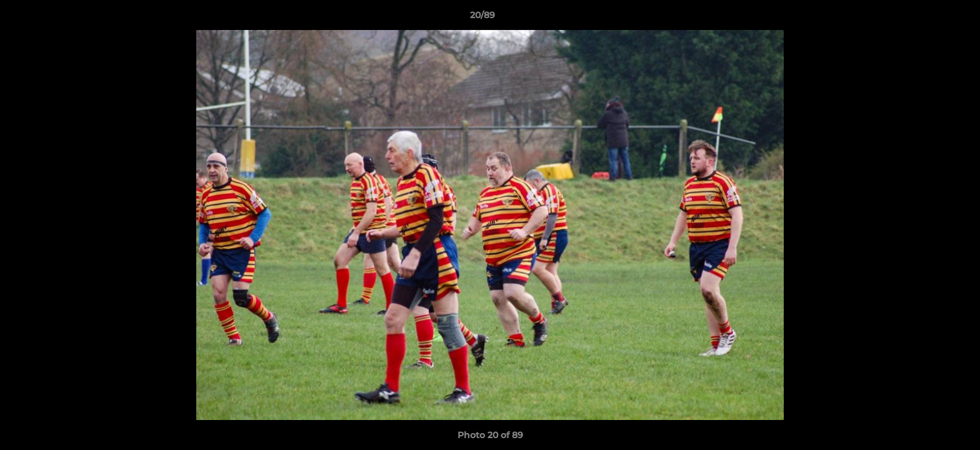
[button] (927, 18)
